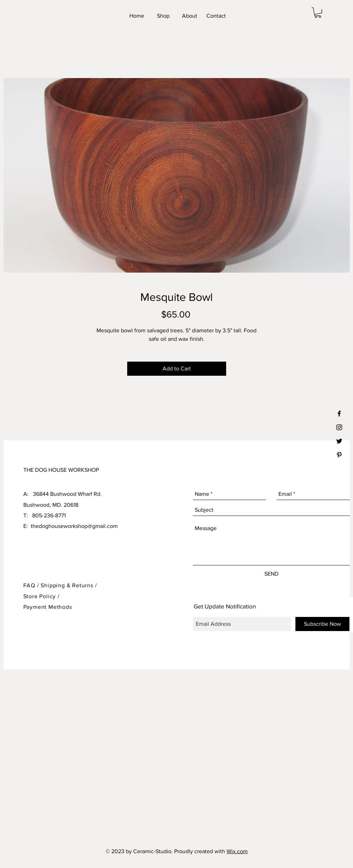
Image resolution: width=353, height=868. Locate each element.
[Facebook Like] (272, 16)
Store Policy (40, 596)
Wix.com (237, 851)
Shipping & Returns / (69, 585)
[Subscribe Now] (322, 624)
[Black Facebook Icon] (339, 414)
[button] (318, 13)
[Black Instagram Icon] (339, 427)
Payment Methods (48, 607)
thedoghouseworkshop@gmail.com (74, 526)
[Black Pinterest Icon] (339, 455)
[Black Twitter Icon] (339, 441)
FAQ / (32, 585)
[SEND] (272, 574)
